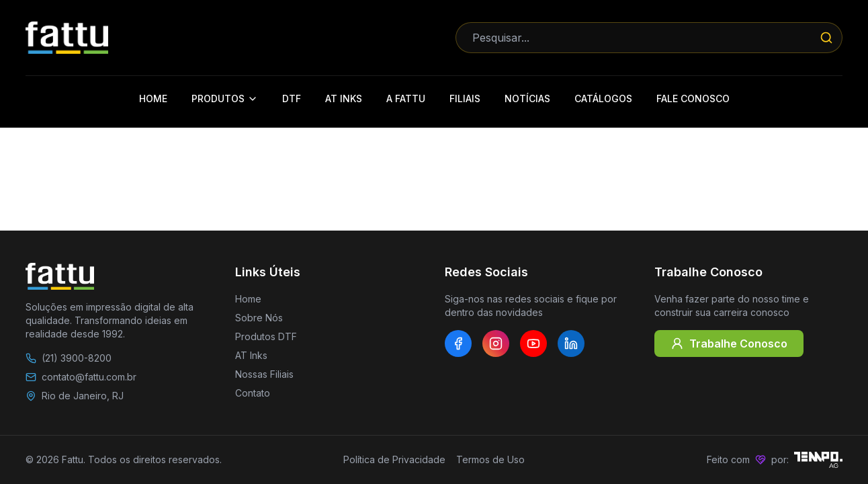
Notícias (527, 98)
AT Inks (344, 98)
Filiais (465, 98)
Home (153, 98)
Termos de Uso (490, 459)
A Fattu (406, 98)
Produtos (225, 98)
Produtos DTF (266, 336)
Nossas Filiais (264, 374)
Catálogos (603, 98)
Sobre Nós (259, 318)
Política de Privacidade (394, 459)
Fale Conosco (693, 98)
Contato (253, 393)
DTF (292, 98)
